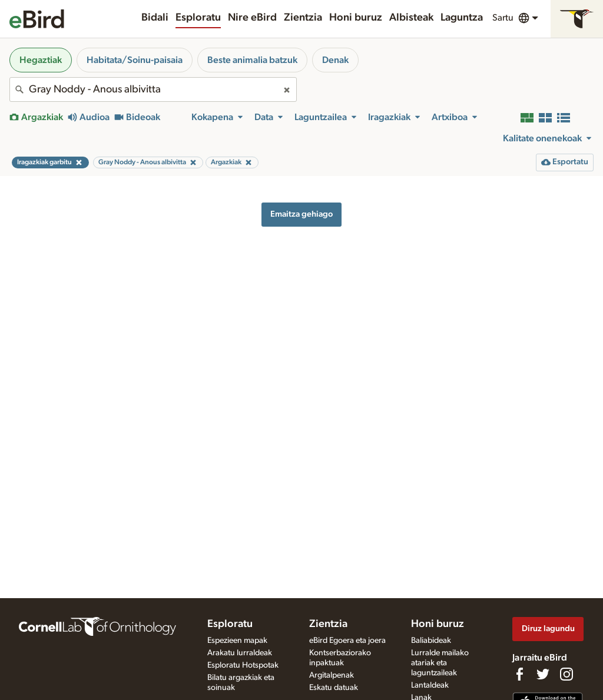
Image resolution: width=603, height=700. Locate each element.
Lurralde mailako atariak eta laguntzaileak (440, 663)
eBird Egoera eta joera (347, 641)
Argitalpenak (332, 675)
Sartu (503, 18)
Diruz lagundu (548, 628)
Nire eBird (252, 18)
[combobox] (153, 89)
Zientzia (303, 18)
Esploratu (198, 18)
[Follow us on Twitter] (543, 674)
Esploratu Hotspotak (243, 665)
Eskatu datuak (334, 688)
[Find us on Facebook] (519, 674)
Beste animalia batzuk (252, 60)
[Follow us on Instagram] (566, 674)
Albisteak (411, 18)
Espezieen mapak (237, 641)
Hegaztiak (41, 60)
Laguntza (462, 18)
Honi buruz (356, 18)
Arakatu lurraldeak (240, 653)
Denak (335, 60)
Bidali (155, 18)
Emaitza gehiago (301, 214)
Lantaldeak (430, 685)
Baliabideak (431, 641)
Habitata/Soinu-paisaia (135, 60)
